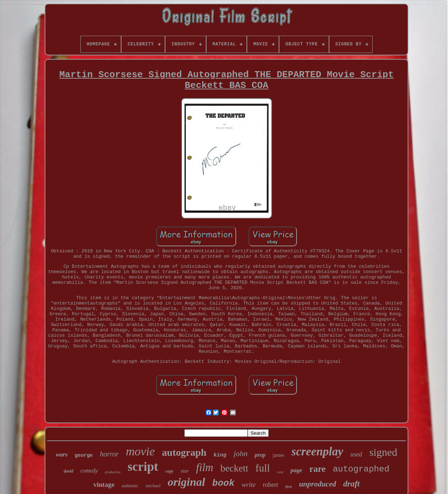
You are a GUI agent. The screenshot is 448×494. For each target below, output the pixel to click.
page (296, 470)
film (205, 467)
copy (170, 471)
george (84, 455)
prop (260, 455)
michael (153, 486)
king (220, 455)
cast (280, 472)
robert (271, 485)
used (356, 454)
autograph (184, 452)
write (249, 485)
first (289, 486)
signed (383, 452)
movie (140, 451)
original (186, 482)
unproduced (318, 484)
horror (109, 454)
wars (62, 455)
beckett (234, 468)
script (143, 467)
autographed (361, 469)
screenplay (317, 451)
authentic (130, 486)
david (68, 471)
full (263, 468)
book (223, 483)
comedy (89, 471)
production (113, 472)
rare (317, 469)
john (241, 453)
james (278, 455)
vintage (104, 485)
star (185, 471)
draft (352, 484)
